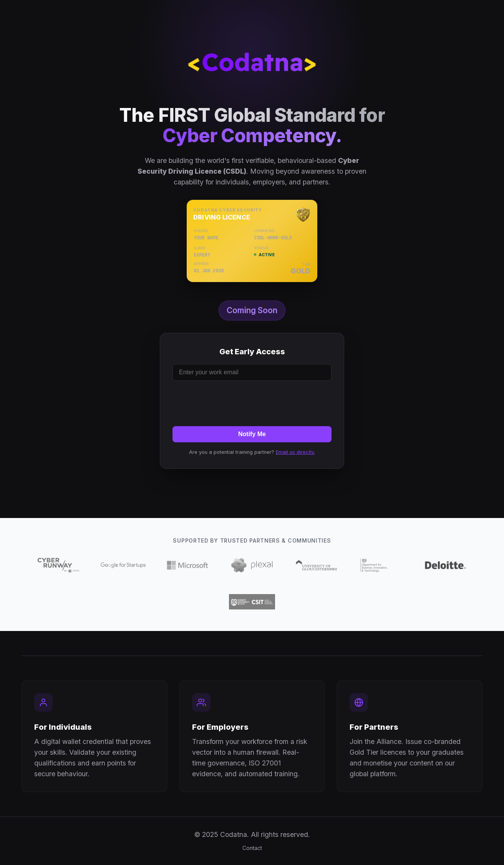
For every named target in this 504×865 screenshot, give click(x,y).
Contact (252, 848)
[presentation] (252, 402)
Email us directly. (295, 452)
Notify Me (252, 434)
